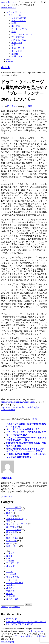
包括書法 (10, 585)
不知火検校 (13, 106)
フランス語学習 (19, 18)
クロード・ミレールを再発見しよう (23, 429)
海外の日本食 (13, 599)
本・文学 (16, 26)
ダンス (9, 569)
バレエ (9, 572)
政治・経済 (17, 43)
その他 (15, 54)
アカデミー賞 (13, 563)
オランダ (10, 566)
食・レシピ (17, 51)
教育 (14, 45)
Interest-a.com (37, 631)
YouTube (10, 561)
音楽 (14, 32)
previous (5, 496)
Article (6, 67)
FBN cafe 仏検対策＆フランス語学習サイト (26, 622)
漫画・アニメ (18, 48)
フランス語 (11, 580)
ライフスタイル (19, 21)
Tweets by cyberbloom (11, 607)
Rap (8, 558)
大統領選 (10, 591)
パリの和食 (11, 574)
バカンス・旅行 (19, 40)
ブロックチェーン (15, 583)
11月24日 (10, 553)
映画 (14, 23)
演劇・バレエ (18, 56)
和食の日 (10, 588)
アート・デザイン (20, 29)
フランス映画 (13, 577)
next (11, 496)
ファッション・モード (22, 34)
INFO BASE (12, 619)
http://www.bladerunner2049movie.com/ (18, 402)
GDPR (9, 556)
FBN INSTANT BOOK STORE (20, 624)
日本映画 (10, 596)
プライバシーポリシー (24, 636)
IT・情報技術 (18, 37)
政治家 (9, 594)
